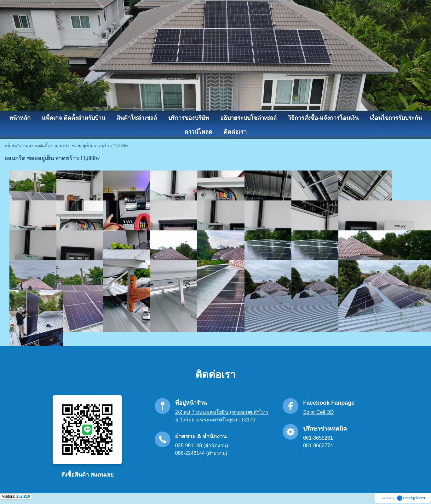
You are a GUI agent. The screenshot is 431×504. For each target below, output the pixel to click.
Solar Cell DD (318, 412)
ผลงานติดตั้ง (38, 146)
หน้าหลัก (13, 146)
